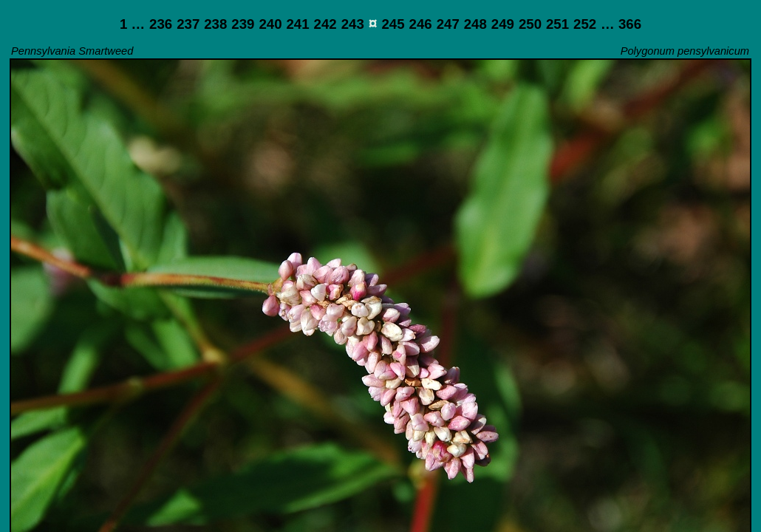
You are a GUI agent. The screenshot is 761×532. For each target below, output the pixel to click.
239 (243, 24)
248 (475, 24)
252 (585, 24)
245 (393, 24)
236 (161, 24)
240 (270, 24)
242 (325, 24)
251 (557, 24)
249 (503, 24)
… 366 (621, 24)
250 (530, 24)
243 (353, 24)
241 (297, 24)
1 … (132, 24)
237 (188, 24)
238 (215, 24)
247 (448, 24)
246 (421, 24)
